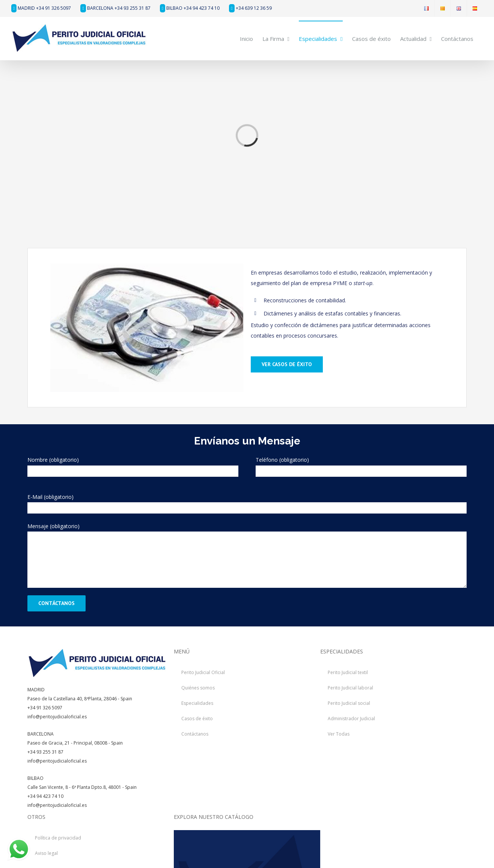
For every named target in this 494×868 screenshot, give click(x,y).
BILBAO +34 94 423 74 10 (190, 8)
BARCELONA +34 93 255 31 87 (115, 8)
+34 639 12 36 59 (250, 8)
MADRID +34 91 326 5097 (41, 8)
